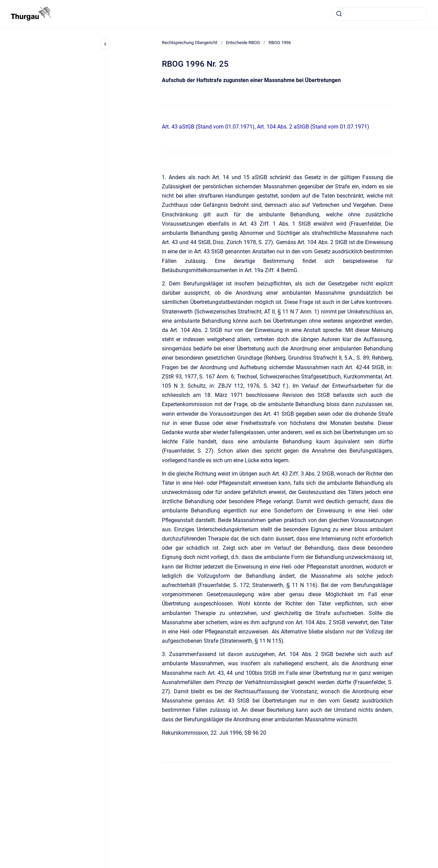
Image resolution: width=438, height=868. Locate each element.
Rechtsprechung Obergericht (190, 43)
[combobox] (379, 14)
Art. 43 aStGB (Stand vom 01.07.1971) (208, 127)
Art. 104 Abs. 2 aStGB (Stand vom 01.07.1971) (313, 127)
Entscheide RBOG (243, 43)
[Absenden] (339, 14)
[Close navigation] (105, 44)
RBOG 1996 (280, 43)
